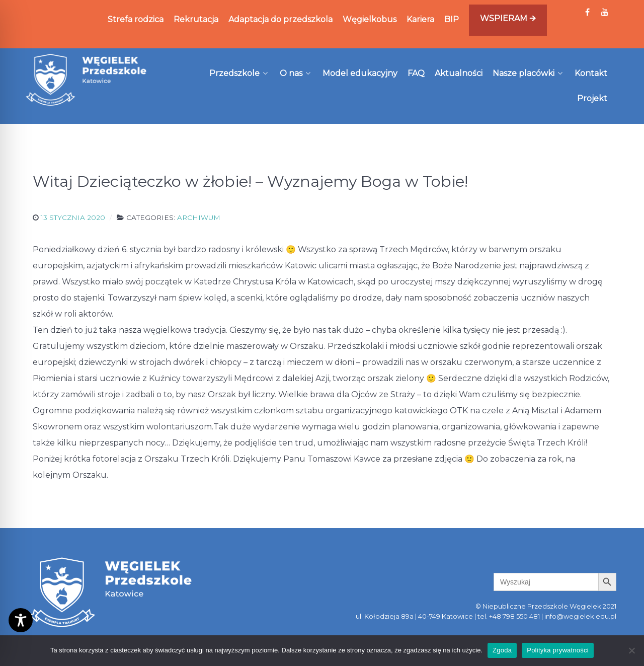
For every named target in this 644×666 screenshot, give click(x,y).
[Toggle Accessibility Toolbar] (21, 620)
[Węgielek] (87, 80)
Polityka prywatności (558, 650)
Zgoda (502, 650)
